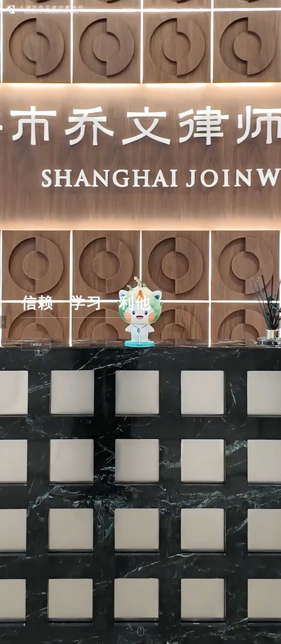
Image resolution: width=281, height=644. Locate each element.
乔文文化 (206, 9)
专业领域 (148, 9)
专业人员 (168, 9)
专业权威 (186, 9)
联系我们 (245, 9)
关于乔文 (128, 9)
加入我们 (225, 9)
